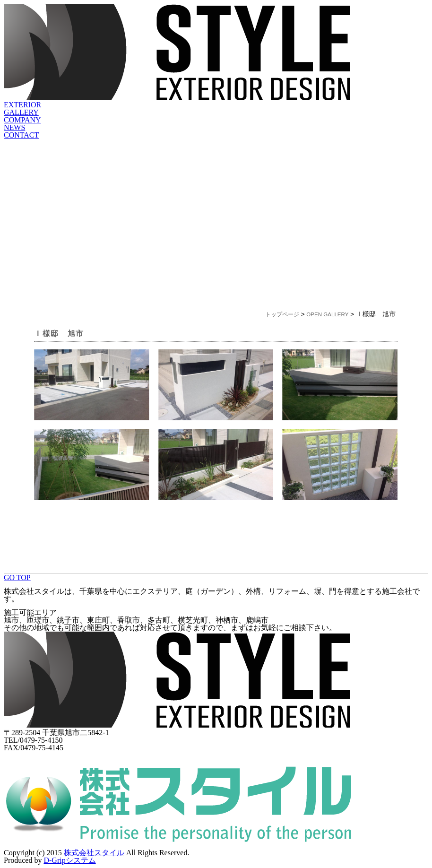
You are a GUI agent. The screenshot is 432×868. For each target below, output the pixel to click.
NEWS (14, 127)
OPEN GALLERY (327, 314)
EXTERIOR (22, 105)
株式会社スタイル (94, 853)
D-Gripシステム (69, 860)
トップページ (282, 314)
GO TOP (17, 577)
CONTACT (21, 135)
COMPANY (22, 120)
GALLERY (21, 112)
